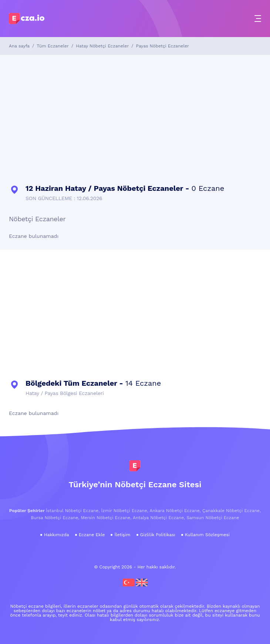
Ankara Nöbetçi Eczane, (175, 511)
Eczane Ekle (92, 535)
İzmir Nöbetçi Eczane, (125, 511)
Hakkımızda (57, 535)
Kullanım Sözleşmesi (207, 535)
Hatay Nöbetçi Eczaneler (102, 46)
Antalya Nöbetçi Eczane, (159, 518)
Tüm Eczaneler (53, 46)
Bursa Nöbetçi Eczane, (55, 518)
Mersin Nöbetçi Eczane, (106, 518)
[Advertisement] (135, 118)
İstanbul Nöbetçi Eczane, (73, 511)
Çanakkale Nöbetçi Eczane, (232, 511)
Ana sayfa (19, 46)
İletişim (122, 535)
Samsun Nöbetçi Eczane (213, 518)
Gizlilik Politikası (158, 535)
